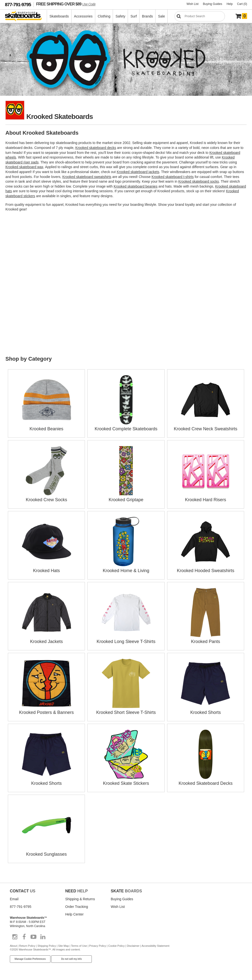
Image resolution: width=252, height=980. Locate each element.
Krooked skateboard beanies (136, 186)
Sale (161, 16)
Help (230, 4)
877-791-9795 (18, 5)
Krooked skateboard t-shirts (173, 177)
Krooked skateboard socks (198, 181)
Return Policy (27, 946)
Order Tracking (77, 907)
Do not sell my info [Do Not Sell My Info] (72, 959)
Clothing (104, 16)
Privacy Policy (97, 946)
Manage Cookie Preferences (30, 959)
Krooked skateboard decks (96, 148)
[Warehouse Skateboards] (26, 16)
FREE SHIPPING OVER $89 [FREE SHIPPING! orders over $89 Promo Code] (66, 4)
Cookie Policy (117, 946)
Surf (134, 16)
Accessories (83, 16)
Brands (147, 16)
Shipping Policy (47, 946)
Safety (120, 16)
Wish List (193, 4)
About (13, 946)
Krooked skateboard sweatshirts (87, 177)
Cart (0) (242, 4)
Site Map (63, 946)
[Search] (200, 16)
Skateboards (59, 16)
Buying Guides (213, 4)
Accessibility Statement (155, 946)
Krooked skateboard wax (24, 167)
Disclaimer (133, 946)
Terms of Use (79, 946)
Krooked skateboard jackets (138, 172)
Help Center (74, 914)
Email (14, 899)
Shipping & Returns (80, 899)
